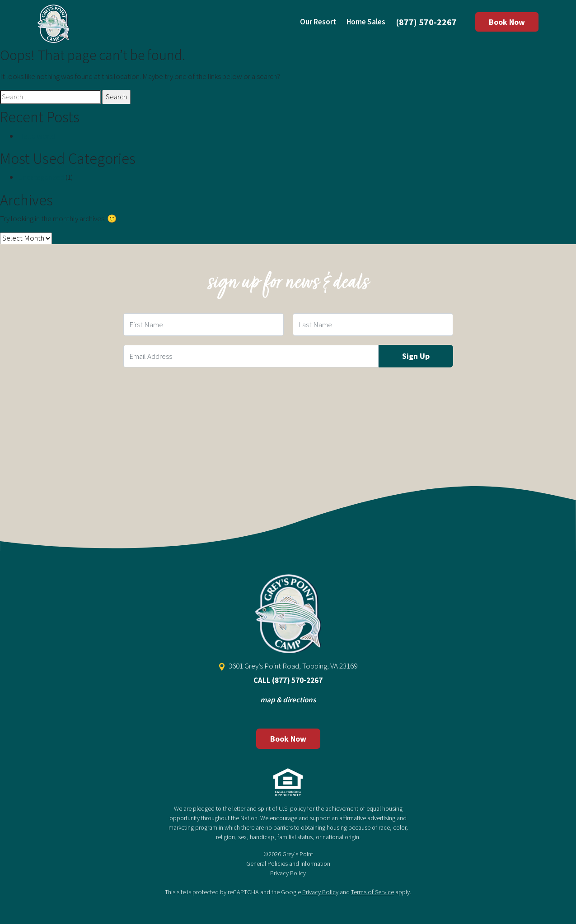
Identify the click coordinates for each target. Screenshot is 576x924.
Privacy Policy (288, 873)
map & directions (288, 700)
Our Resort (318, 22)
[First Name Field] (204, 325)
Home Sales (366, 22)
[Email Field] (251, 356)
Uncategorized (41, 177)
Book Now (507, 22)
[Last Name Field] (373, 325)
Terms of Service (372, 892)
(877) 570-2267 (426, 22)
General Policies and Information (288, 864)
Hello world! (37, 136)
